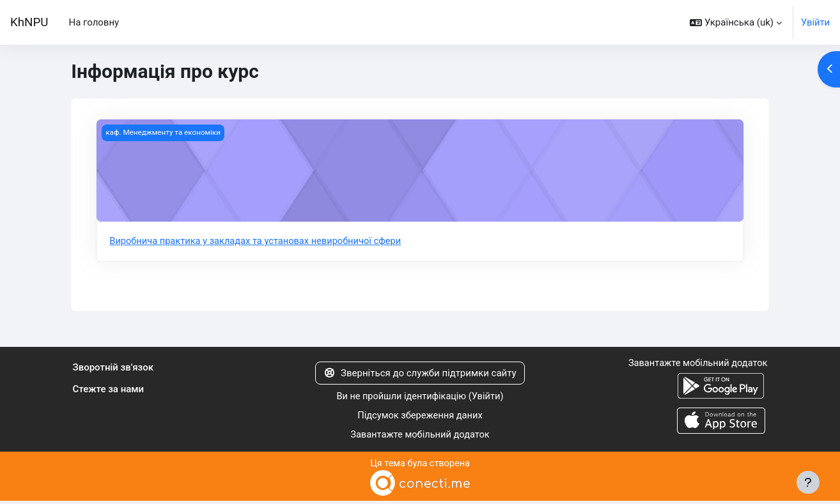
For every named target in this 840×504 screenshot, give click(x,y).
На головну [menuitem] (94, 22)
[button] (735, 22)
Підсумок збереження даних (420, 417)
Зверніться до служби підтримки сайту (420, 374)
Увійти (815, 22)
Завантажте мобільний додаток (420, 437)
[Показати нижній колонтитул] (808, 482)
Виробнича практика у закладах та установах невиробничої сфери (259, 241)
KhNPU (29, 22)
